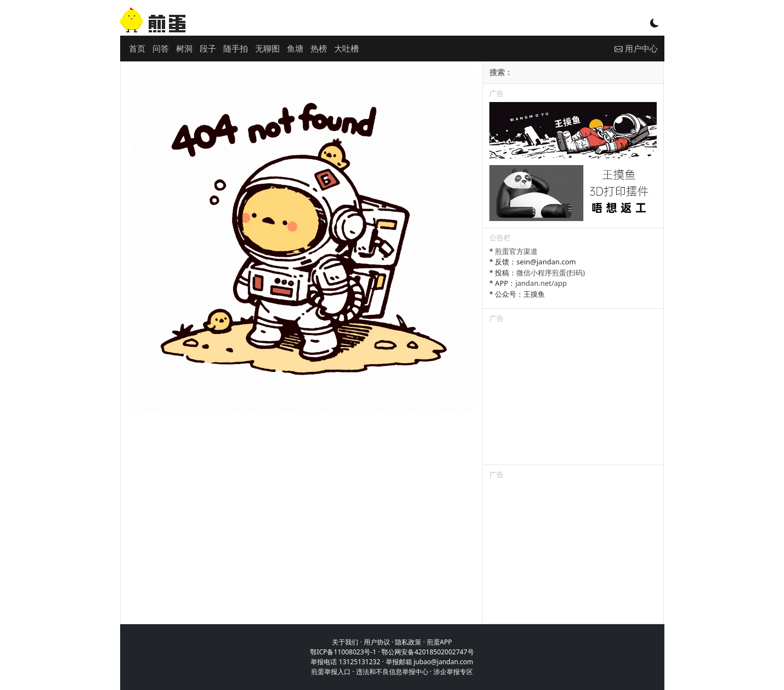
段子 (208, 48)
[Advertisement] (573, 396)
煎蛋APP (439, 642)
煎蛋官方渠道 (516, 251)
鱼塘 (295, 48)
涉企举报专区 (453, 672)
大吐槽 (346, 48)
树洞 (184, 48)
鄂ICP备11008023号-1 (343, 652)
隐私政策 (408, 642)
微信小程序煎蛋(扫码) (551, 273)
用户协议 (377, 642)
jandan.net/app (541, 283)
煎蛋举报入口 (331, 672)
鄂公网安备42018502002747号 (427, 652)
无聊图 (267, 48)
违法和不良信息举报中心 (392, 672)
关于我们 (345, 642)
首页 (137, 48)
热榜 (319, 48)
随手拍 (236, 48)
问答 (161, 48)
